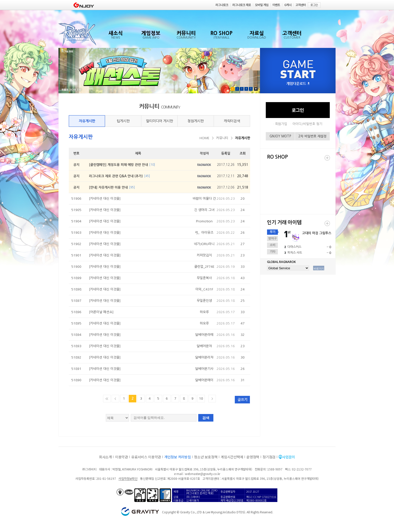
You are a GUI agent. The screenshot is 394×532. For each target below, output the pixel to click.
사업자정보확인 (128, 478)
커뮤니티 (222, 138)
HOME (204, 138)
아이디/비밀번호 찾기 (307, 124)
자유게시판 (87, 121)
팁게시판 (123, 121)
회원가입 (281, 124)
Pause (256, 89)
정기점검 (269, 457)
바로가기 (319, 269)
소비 (273, 245)
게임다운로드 (298, 84)
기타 (273, 252)
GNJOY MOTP (280, 136)
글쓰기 (242, 400)
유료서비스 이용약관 (146, 457)
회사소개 (105, 457)
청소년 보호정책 (206, 457)
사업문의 (289, 457)
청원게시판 (196, 121)
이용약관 (122, 457)
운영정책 (253, 457)
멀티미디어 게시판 (159, 121)
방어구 (272, 239)
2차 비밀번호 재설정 (312, 136)
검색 (206, 418)
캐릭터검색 (232, 121)
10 (201, 398)
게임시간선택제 (232, 457)
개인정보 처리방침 (177, 457)
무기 (273, 232)
